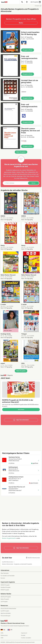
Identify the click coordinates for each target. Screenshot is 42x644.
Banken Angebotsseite (9, 538)
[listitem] (11, 206)
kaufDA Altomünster (8, 562)
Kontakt (23, 635)
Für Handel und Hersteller (8, 576)
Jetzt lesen (21, 409)
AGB (2, 638)
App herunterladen (6, 613)
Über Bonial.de (5, 573)
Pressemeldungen (6, 616)
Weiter (21, 23)
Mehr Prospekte (21, 152)
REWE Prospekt (5, 590)
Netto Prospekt (5, 599)
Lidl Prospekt (4, 602)
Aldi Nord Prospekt (6, 597)
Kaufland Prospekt (6, 587)
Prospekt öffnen (28, 50)
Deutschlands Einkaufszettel (8, 608)
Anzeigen (38, 6)
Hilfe (2, 633)
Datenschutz (24, 178)
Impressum (24, 633)
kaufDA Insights (5, 611)
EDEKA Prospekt (5, 585)
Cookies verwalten (26, 638)
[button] (21, 41)
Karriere (3, 578)
